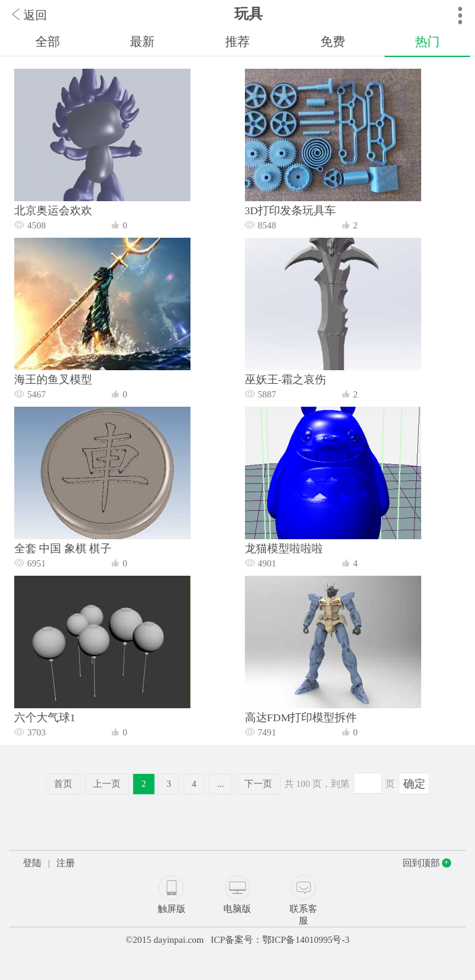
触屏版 (172, 909)
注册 (66, 863)
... (220, 784)
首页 (63, 784)
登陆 (32, 863)
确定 (414, 784)
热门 (427, 41)
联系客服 (303, 915)
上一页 (107, 784)
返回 (35, 15)
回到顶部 (421, 863)
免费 (333, 41)
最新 (142, 41)
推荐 (237, 41)
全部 (48, 41)
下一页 (258, 784)
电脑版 (237, 909)
